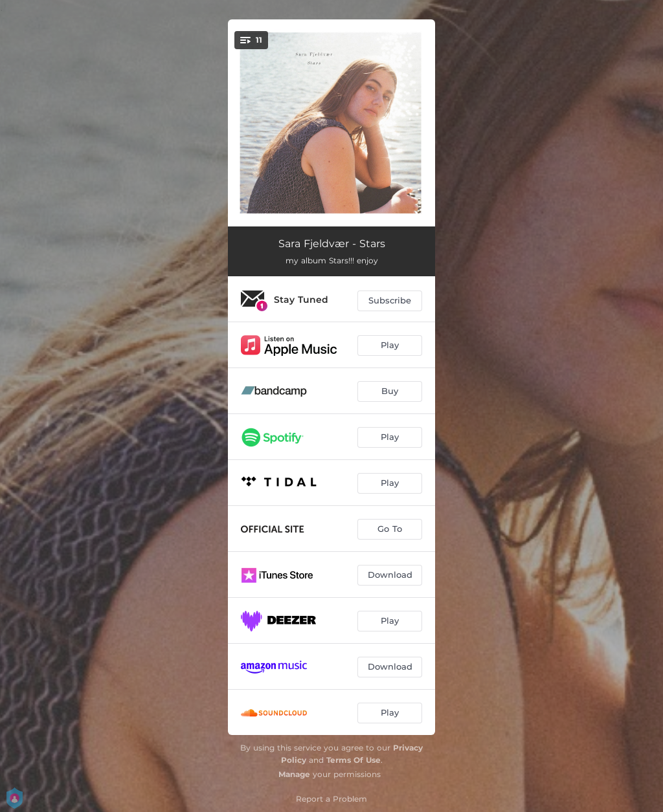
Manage (294, 774)
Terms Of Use (354, 760)
